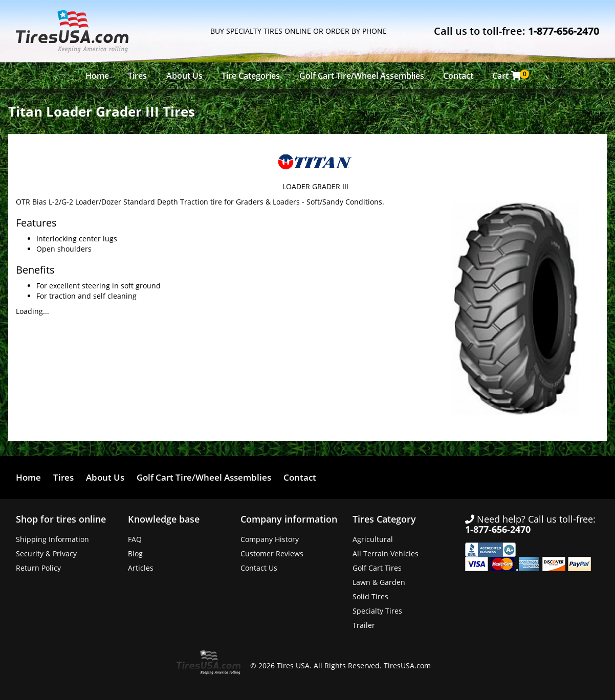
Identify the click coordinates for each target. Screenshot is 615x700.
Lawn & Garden (379, 582)
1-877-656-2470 (564, 31)
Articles (141, 568)
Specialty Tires (377, 611)
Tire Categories (251, 76)
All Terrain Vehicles (386, 554)
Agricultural (373, 539)
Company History (270, 539)
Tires (137, 76)
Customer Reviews (272, 554)
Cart (509, 75)
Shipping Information (52, 539)
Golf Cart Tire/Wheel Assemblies (362, 76)
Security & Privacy (46, 554)
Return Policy (38, 568)
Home (97, 76)
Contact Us (259, 568)
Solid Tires (370, 596)
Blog (135, 554)
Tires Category (384, 519)
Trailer (364, 625)
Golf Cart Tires (377, 568)
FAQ (135, 539)
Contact (458, 76)
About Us (184, 76)
